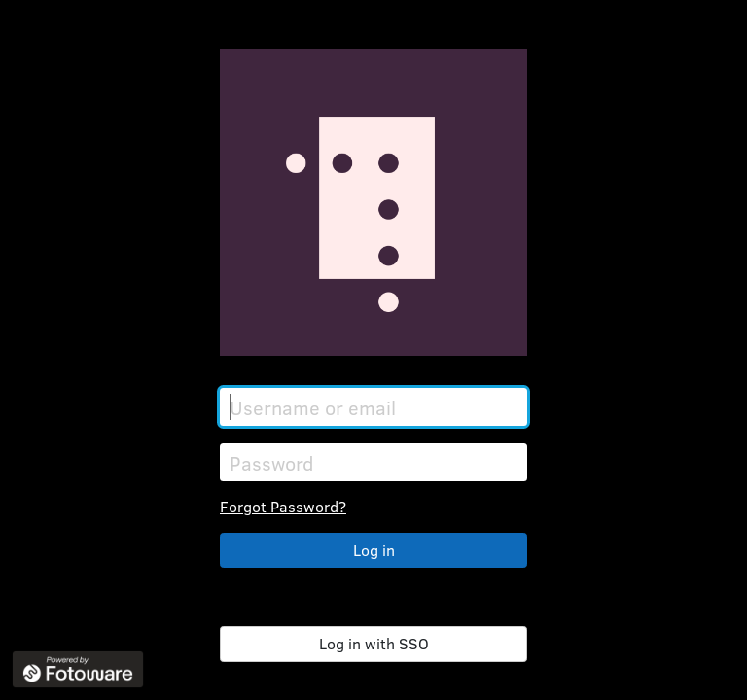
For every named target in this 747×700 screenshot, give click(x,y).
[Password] (373, 462)
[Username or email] (373, 407)
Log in (374, 550)
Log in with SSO (374, 643)
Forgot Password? (283, 506)
